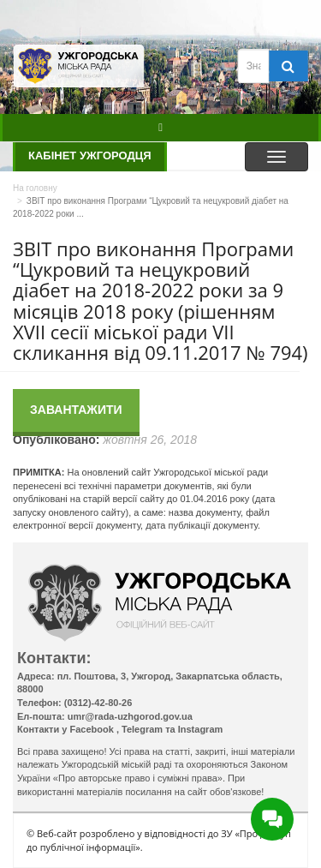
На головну (35, 188)
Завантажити (76, 410)
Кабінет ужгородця (90, 156)
